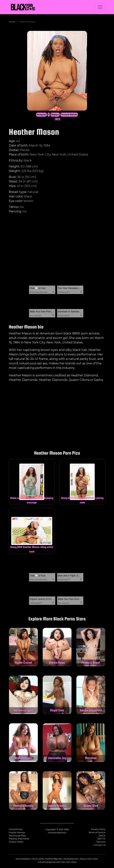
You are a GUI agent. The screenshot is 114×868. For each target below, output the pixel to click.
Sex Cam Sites (69, 862)
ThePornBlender (54, 859)
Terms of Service (97, 832)
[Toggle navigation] (100, 7)
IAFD (57, 119)
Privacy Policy (98, 829)
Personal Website (69, 115)
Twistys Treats (16, 842)
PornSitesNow (23, 859)
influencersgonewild (49, 862)
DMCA (102, 836)
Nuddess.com (71, 859)
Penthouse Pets (17, 836)
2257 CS (101, 839)
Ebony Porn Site (89, 859)
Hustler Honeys (17, 832)
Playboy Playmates (19, 839)
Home (12, 22)
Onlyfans (55, 115)
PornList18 (38, 859)
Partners (101, 842)
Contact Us (99, 845)
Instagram (41, 115)
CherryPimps (16, 829)
